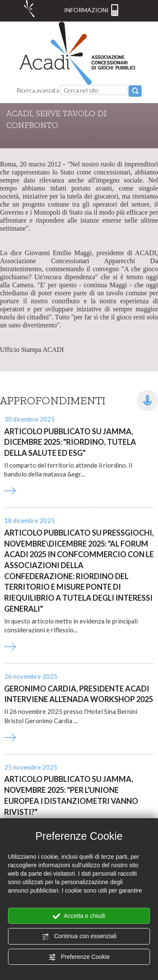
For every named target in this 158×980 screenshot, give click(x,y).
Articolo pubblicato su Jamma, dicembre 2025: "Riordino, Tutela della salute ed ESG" (70, 442)
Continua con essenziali (79, 936)
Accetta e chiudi (79, 916)
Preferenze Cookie (79, 957)
